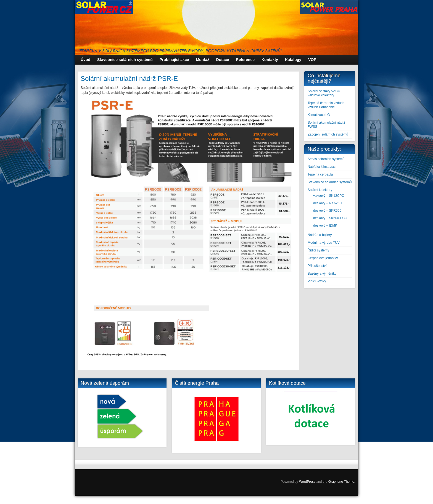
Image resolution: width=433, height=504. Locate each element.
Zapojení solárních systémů (328, 134)
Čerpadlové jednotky (323, 258)
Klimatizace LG (319, 115)
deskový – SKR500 (327, 211)
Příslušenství (317, 266)
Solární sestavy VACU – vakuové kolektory (325, 93)
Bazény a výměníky (322, 274)
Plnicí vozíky (317, 281)
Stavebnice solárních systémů (330, 182)
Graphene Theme (341, 482)
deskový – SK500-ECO (330, 218)
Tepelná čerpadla (320, 174)
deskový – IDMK (325, 226)
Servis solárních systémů (326, 159)
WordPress (307, 482)
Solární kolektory (320, 190)
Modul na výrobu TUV (324, 243)
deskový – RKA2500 (328, 203)
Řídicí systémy (318, 250)
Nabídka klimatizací (322, 167)
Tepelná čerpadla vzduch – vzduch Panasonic (327, 105)
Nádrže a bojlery (320, 235)
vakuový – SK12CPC (329, 196)
